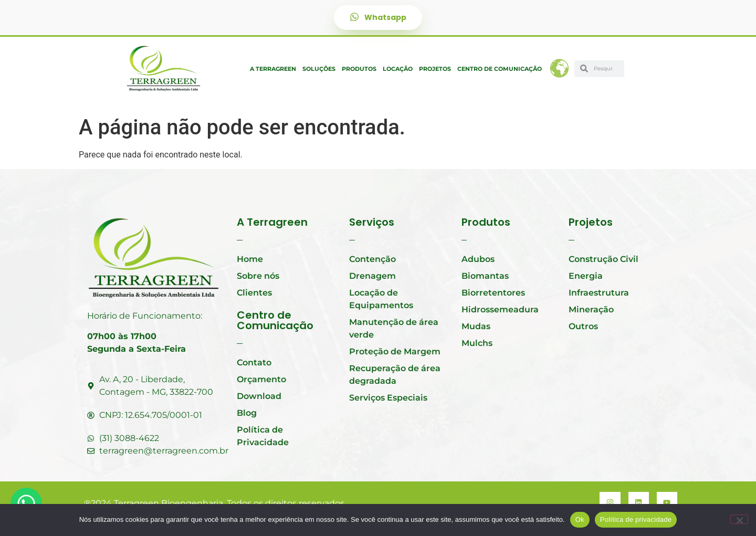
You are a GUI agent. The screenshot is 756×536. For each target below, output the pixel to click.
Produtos (359, 69)
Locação (398, 69)
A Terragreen (273, 69)
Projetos (435, 69)
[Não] (739, 519)
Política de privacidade (636, 519)
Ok (580, 519)
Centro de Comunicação (500, 69)
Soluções (319, 69)
